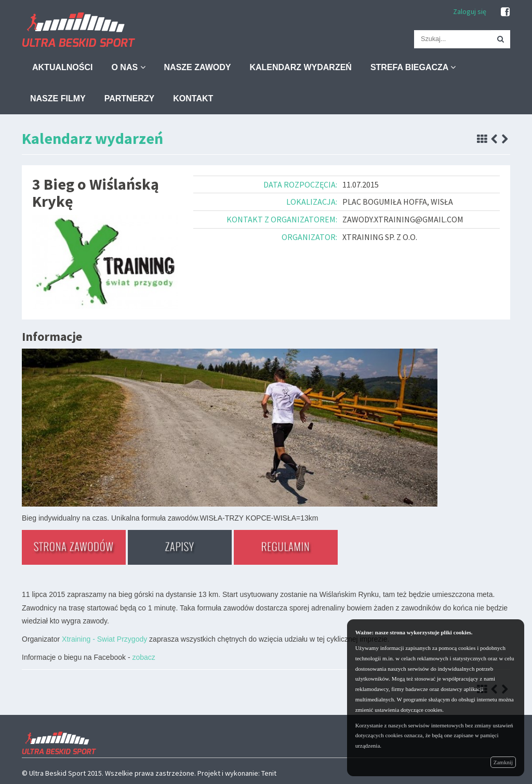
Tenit (269, 773)
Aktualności (62, 67)
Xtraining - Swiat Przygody (104, 639)
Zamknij (503, 762)
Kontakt (193, 98)
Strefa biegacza (413, 67)
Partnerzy (130, 98)
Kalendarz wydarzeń (300, 67)
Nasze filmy (58, 98)
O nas (128, 67)
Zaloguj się (470, 11)
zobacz (143, 657)
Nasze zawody (198, 67)
